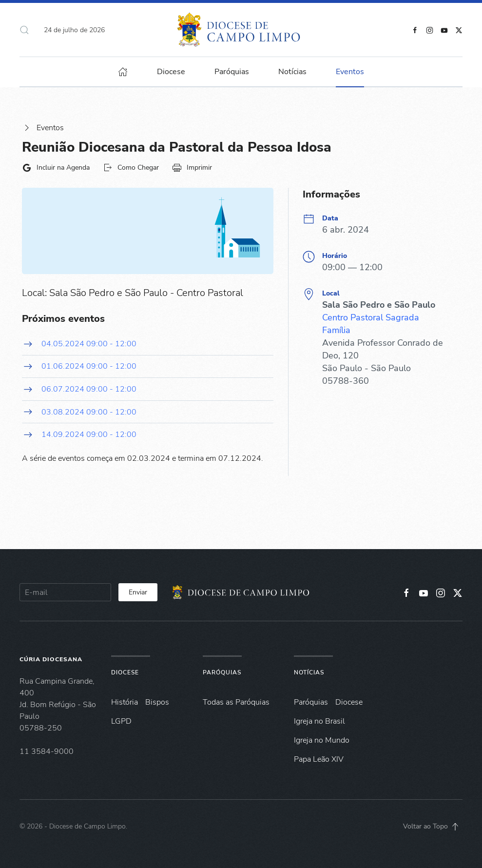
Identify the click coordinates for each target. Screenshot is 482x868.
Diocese (125, 672)
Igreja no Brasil (319, 721)
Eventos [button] (350, 72)
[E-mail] (65, 592)
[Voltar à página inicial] (241, 30)
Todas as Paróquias (236, 702)
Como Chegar (131, 168)
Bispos (157, 702)
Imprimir (192, 168)
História (125, 702)
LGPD (121, 721)
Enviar (138, 592)
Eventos (43, 128)
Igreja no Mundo (322, 740)
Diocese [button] (171, 72)
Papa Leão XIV (319, 759)
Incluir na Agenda (56, 168)
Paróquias (232, 72)
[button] (24, 30)
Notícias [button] (292, 72)
